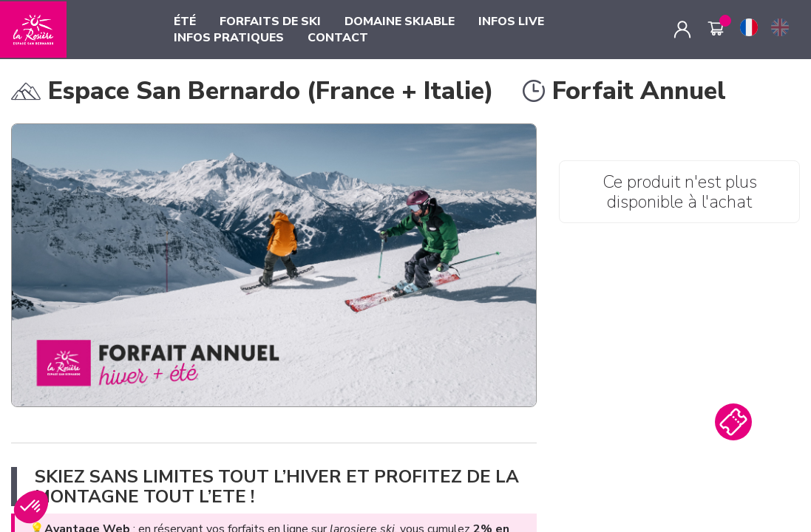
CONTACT (338, 38)
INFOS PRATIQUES (229, 38)
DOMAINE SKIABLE (400, 21)
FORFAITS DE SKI (270, 21)
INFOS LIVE (511, 21)
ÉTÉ (185, 21)
